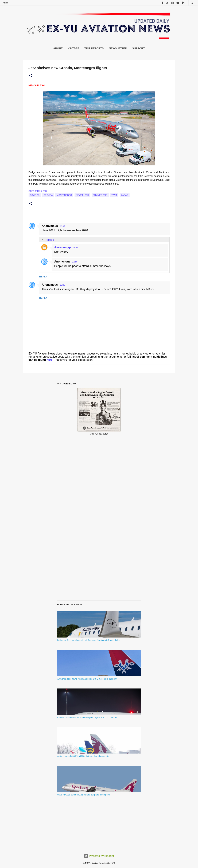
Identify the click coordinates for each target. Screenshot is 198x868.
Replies (49, 240)
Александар (63, 247)
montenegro (64, 195)
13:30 (62, 285)
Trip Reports (94, 48)
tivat (114, 195)
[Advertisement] (99, 465)
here (50, 360)
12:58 (75, 262)
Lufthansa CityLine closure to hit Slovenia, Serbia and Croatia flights (89, 640)
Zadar (125, 195)
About (58, 48)
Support (139, 48)
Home (5, 3)
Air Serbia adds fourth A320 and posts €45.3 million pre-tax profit (87, 679)
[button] (31, 76)
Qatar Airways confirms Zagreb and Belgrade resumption (84, 795)
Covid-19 (35, 195)
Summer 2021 (100, 195)
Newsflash (82, 195)
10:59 (62, 226)
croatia (48, 195)
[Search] (192, 3)
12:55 (75, 248)
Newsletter (118, 48)
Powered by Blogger (99, 856)
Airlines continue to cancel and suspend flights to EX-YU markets (87, 718)
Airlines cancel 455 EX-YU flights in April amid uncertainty (84, 756)
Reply (43, 277)
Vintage (73, 48)
